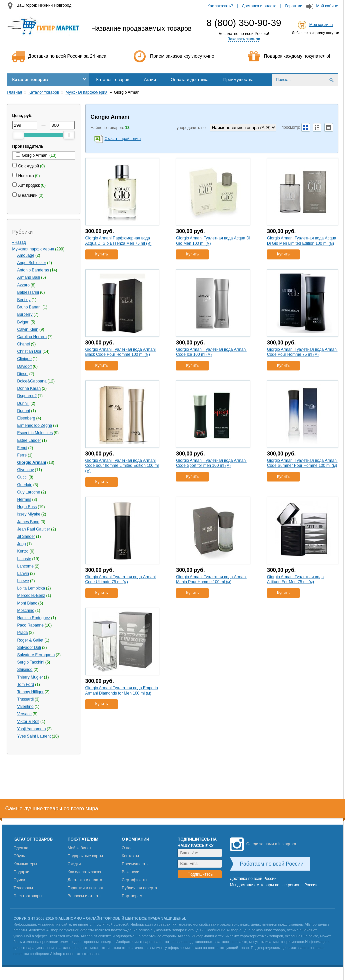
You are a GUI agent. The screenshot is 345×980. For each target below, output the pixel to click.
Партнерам (132, 896)
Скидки (74, 864)
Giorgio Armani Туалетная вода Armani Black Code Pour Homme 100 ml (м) (120, 352)
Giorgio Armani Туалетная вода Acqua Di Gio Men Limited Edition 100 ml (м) (302, 241)
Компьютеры (25, 864)
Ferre (22, 455)
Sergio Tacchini (31, 662)
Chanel (24, 344)
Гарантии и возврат (86, 888)
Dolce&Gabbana (32, 381)
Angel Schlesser (32, 263)
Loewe (23, 581)
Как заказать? (220, 6)
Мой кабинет (328, 6)
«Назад (19, 242)
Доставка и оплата (259, 6)
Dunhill (23, 403)
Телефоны (23, 888)
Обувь (19, 856)
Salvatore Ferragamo (36, 655)
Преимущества (238, 80)
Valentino (25, 707)
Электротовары (28, 896)
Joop (22, 544)
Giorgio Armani (32, 462)
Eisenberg (26, 418)
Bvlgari (23, 322)
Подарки (21, 872)
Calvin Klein (28, 329)
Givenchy (26, 470)
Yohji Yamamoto (32, 729)
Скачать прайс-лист (123, 139)
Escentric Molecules (35, 433)
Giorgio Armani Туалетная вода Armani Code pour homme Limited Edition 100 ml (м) (122, 466)
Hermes (24, 500)
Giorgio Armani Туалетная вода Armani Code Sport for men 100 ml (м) (211, 463)
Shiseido (25, 670)
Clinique (24, 359)
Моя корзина (321, 25)
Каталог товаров (30, 80)
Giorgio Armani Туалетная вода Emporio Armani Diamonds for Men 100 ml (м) (122, 691)
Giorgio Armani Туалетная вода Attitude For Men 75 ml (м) (295, 580)
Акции (150, 80)
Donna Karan (29, 388)
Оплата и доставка (190, 80)
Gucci (22, 477)
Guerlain (25, 485)
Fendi (22, 448)
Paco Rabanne (30, 625)
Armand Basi (29, 277)
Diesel (23, 374)
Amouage (26, 255)
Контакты (130, 856)
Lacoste (24, 559)
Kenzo (23, 551)
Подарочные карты (85, 856)
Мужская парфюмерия (87, 92)
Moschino (26, 611)
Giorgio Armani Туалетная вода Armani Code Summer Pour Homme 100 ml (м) (302, 463)
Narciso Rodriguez (34, 618)
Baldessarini (28, 292)
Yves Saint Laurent (34, 736)
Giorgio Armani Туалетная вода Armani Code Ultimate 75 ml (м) (120, 580)
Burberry (25, 314)
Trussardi (26, 699)
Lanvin (23, 574)
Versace (24, 714)
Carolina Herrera (32, 337)
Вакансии (130, 872)
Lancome (25, 566)
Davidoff (25, 366)
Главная (15, 92)
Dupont (24, 411)
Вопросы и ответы (84, 896)
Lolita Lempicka (31, 588)
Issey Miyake (29, 514)
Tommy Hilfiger (30, 692)
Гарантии (294, 6)
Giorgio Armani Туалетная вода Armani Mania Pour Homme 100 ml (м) (211, 580)
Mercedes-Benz (31, 596)
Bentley (24, 300)
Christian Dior (29, 351)
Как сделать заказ (84, 872)
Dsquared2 (27, 396)
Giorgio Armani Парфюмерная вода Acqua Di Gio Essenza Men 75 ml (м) (118, 241)
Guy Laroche (29, 492)
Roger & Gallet (30, 640)
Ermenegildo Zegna (35, 425)
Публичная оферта (139, 888)
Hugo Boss (27, 507)
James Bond (28, 522)
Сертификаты (134, 880)
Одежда (21, 848)
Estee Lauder (29, 440)
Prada (23, 633)
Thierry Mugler (30, 677)
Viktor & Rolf (28, 722)
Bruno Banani (29, 307)
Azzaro (23, 285)
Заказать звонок (244, 39)
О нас (127, 848)
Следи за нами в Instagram (263, 844)
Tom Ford (26, 685)
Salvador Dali (29, 648)
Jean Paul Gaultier (34, 529)
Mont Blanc (27, 603)
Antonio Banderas (33, 270)
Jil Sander (26, 537)
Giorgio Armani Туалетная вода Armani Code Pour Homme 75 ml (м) (302, 352)
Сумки (19, 880)
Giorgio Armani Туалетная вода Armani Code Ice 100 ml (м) (211, 352)
